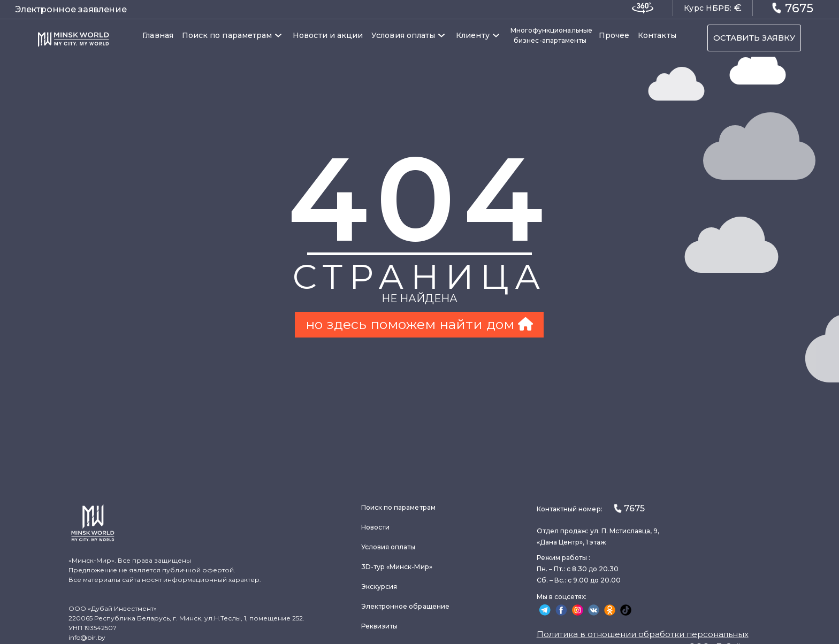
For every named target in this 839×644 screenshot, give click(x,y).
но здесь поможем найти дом (419, 324)
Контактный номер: (591, 508)
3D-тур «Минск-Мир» (397, 567)
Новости (375, 527)
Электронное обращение (405, 606)
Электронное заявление (71, 9)
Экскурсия (379, 586)
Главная (158, 35)
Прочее (614, 35)
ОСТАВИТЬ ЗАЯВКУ (754, 38)
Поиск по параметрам (227, 35)
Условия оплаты (403, 35)
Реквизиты (380, 626)
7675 (792, 8)
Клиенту (473, 35)
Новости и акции (328, 35)
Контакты (657, 35)
